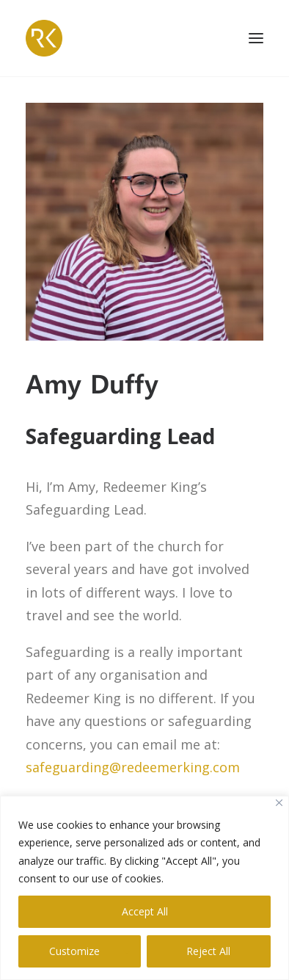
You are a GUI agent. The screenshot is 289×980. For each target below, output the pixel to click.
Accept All (145, 911)
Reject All (208, 951)
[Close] (279, 803)
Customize (74, 951)
